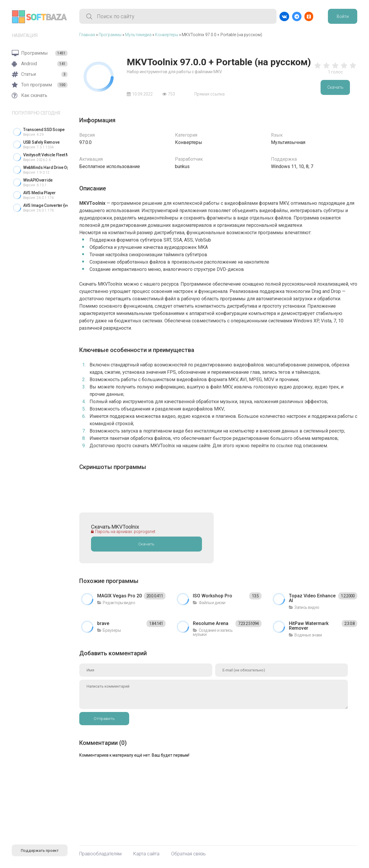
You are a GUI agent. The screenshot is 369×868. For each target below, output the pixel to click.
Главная (87, 35)
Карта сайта (146, 854)
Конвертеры (167, 35)
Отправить (104, 719)
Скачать (335, 87)
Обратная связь (188, 854)
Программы (110, 35)
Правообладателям (100, 854)
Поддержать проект (40, 851)
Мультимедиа (138, 35)
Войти (343, 16)
